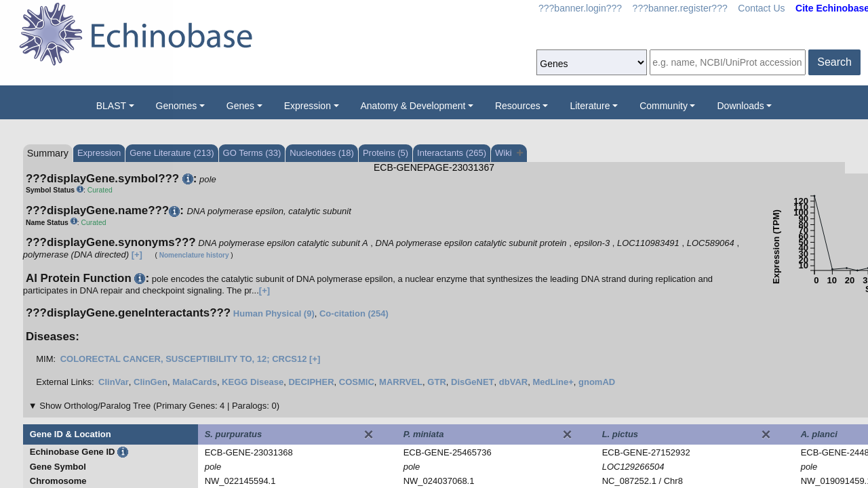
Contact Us (761, 8)
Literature (590, 106)
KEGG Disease (253, 382)
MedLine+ (553, 382)
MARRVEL (401, 382)
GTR (436, 382)
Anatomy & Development (413, 106)
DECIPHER (311, 382)
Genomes (177, 106)
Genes (240, 106)
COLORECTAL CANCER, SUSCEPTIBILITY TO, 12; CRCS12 (184, 359)
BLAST (111, 106)
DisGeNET (473, 382)
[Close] (368, 434)
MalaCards (195, 382)
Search (834, 62)
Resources (518, 106)
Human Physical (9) (274, 313)
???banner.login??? (580, 8)
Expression (308, 106)
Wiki (509, 153)
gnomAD (597, 382)
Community (664, 106)
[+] (137, 255)
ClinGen (151, 382)
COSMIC (357, 382)
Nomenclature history (194, 255)
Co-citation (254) (354, 313)
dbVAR (513, 382)
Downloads (740, 106)
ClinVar (114, 382)
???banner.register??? (680, 8)
